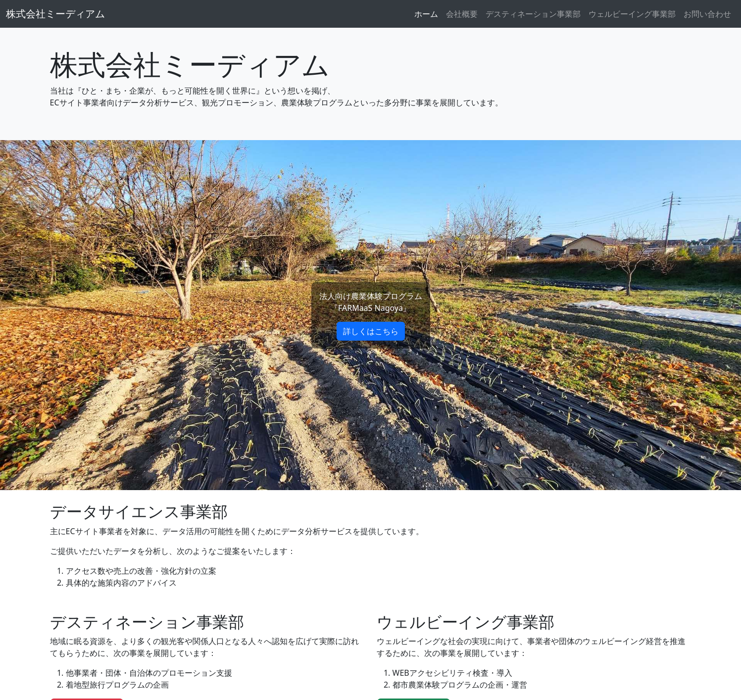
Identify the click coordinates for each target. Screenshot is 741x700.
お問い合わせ (707, 14)
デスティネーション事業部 (533, 14)
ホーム (426, 14)
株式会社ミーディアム (55, 14)
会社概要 (462, 14)
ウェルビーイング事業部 (632, 14)
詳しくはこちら (371, 331)
